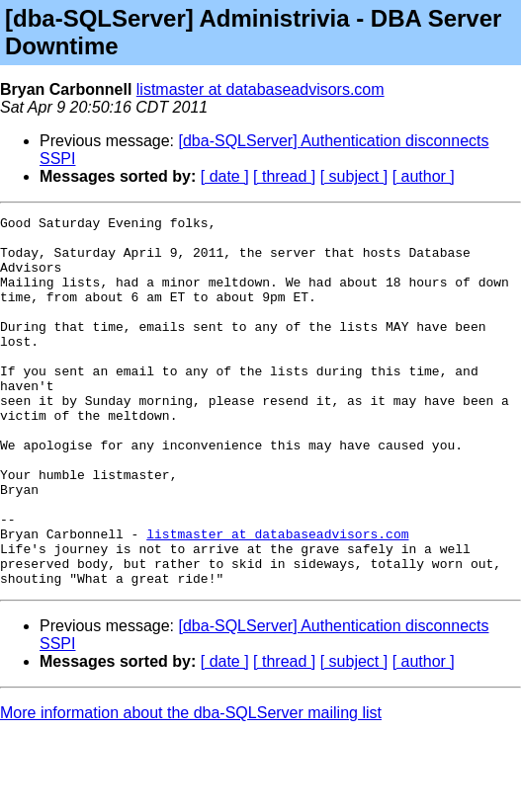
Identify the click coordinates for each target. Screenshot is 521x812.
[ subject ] (354, 176)
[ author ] (424, 176)
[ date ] (225, 176)
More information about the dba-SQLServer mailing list (191, 787)
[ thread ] (284, 176)
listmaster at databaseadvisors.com (260, 89)
